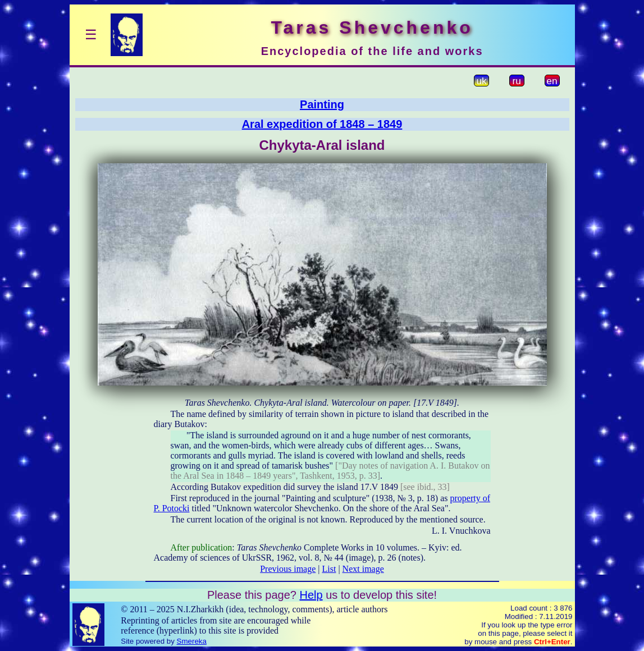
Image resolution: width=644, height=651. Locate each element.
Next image (363, 569)
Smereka (192, 641)
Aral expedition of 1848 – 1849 (322, 124)
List (329, 569)
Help (311, 595)
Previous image (288, 569)
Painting (322, 104)
